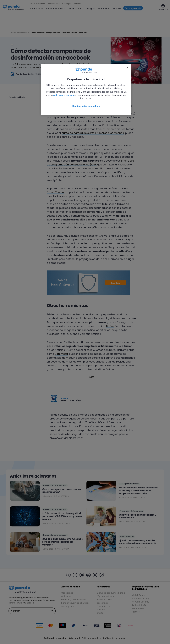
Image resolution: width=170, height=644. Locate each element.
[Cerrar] (127, 68)
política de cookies (64, 95)
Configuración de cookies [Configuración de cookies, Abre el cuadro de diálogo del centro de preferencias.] (86, 106)
